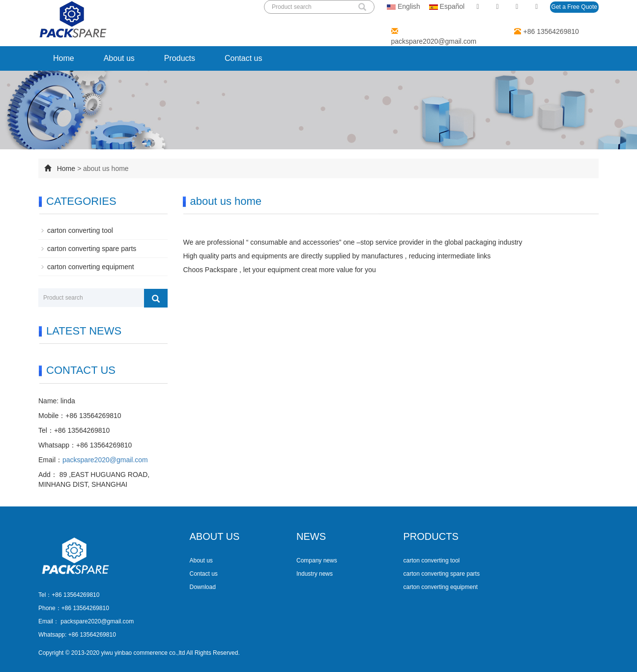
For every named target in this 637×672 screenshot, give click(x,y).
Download (203, 587)
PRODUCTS (431, 536)
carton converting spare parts (92, 249)
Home (64, 58)
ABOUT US (215, 536)
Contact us (243, 58)
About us (119, 58)
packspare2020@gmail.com (434, 41)
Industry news (315, 574)
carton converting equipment (91, 267)
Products (180, 58)
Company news (317, 560)
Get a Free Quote (574, 7)
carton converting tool (80, 230)
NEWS (311, 536)
